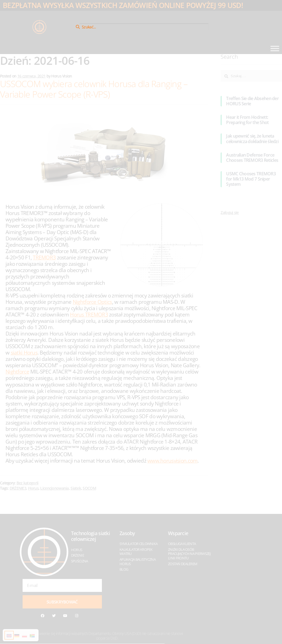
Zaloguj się (230, 212)
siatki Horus (24, 352)
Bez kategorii (28, 483)
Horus (33, 488)
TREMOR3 (44, 257)
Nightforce (17, 371)
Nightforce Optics (92, 302)
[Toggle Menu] (275, 48)
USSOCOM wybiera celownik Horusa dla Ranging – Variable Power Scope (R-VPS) (94, 89)
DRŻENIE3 (18, 488)
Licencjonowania (54, 488)
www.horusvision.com (172, 461)
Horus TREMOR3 (89, 314)
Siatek (76, 488)
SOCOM (89, 488)
